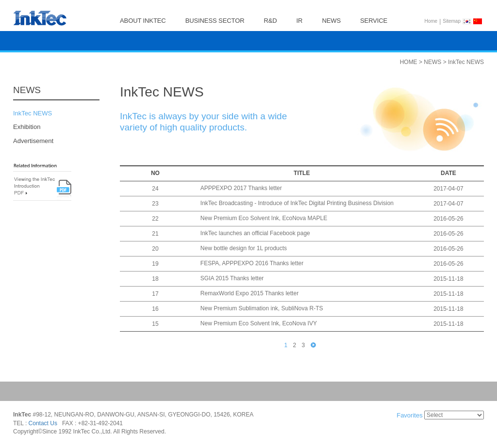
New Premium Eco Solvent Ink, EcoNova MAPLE (264, 219)
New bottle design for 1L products (244, 249)
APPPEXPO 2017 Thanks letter (241, 189)
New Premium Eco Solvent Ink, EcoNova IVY (259, 324)
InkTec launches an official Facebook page (255, 234)
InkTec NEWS (33, 113)
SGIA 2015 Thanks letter (232, 279)
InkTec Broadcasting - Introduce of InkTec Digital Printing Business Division (297, 204)
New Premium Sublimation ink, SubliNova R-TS (262, 309)
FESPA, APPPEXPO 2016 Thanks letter (252, 264)
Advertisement (33, 141)
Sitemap (452, 21)
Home (431, 21)
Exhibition (27, 127)
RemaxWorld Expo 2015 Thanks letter (249, 294)
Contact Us (43, 423)
